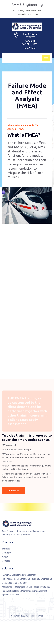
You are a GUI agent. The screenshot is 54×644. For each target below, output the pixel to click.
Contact (6, 561)
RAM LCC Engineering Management (19, 575)
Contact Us (13, 491)
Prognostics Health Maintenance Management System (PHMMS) (25, 593)
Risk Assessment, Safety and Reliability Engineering (27, 579)
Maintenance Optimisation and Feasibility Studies (26, 587)
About (5, 557)
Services (6, 549)
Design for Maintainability (15, 583)
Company (7, 553)
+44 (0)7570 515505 (29, 14)
